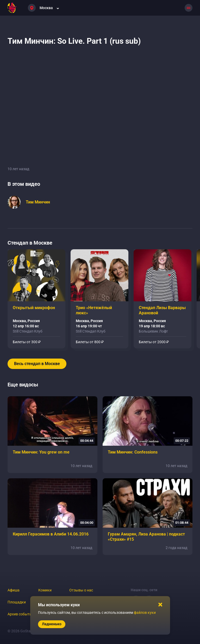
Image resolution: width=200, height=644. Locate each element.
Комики (45, 590)
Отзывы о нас (81, 590)
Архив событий (21, 614)
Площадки (17, 602)
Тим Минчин (38, 202)
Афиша (14, 590)
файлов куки (145, 613)
